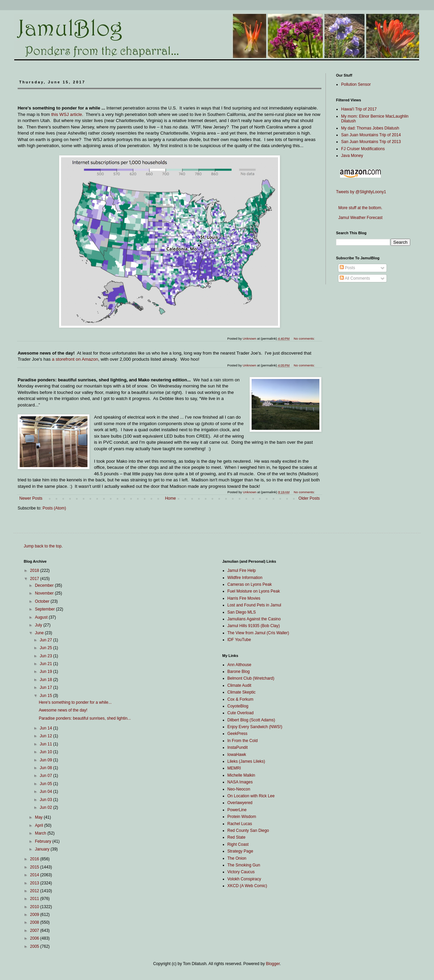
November (45, 593)
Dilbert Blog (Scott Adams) (251, 720)
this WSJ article (67, 114)
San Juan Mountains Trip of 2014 (371, 135)
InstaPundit (238, 747)
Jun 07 (46, 776)
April (40, 825)
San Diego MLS (242, 612)
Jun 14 (46, 728)
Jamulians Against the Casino (254, 619)
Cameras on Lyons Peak (250, 584)
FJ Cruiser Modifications (363, 149)
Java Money (352, 156)
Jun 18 (46, 680)
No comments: (305, 492)
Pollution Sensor (356, 84)
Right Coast (238, 844)
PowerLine (237, 810)
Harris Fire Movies (244, 598)
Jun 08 (46, 768)
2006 (35, 938)
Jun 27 (46, 640)
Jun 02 (46, 807)
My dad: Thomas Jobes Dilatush (370, 128)
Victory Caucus (241, 872)
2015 (35, 867)
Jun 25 (46, 648)
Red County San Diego (248, 831)
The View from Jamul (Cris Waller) (258, 633)
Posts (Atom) (54, 508)
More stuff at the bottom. (359, 208)
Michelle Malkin (241, 775)
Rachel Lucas (240, 824)
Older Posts (309, 498)
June (40, 633)
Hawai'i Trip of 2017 (359, 109)
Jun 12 (46, 736)
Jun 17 (46, 687)
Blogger (273, 964)
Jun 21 (46, 664)
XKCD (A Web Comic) (247, 886)
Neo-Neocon (239, 789)
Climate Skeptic (242, 692)
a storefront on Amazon (75, 359)
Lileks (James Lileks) (246, 761)
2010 (35, 907)
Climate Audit (240, 685)
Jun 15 (46, 696)
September (45, 609)
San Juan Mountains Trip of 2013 (371, 142)
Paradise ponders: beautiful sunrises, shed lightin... (85, 718)
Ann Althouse (240, 665)
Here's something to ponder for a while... (75, 702)
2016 (35, 859)
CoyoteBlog (238, 706)
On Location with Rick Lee (251, 796)
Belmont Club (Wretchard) (251, 678)
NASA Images (240, 782)
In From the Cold (243, 741)
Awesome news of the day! (63, 710)
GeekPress (238, 734)
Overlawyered (240, 803)
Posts (347, 268)
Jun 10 (46, 752)
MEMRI (234, 768)
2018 (35, 571)
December (45, 585)
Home (171, 498)
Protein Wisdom (242, 817)
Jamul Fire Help (242, 571)
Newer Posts (31, 498)
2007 (35, 931)
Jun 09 (46, 760)
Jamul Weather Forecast (359, 218)
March (41, 833)
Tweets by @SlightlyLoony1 (361, 192)
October (43, 601)
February (44, 841)
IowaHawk (237, 755)
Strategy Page (240, 851)
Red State (236, 837)
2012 (35, 891)
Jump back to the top (43, 546)
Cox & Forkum (241, 699)
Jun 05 (46, 784)
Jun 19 (46, 672)
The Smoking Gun (244, 865)
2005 (35, 946)
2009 (35, 915)
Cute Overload (241, 713)
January (43, 849)
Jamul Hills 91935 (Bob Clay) (254, 626)
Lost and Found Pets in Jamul (254, 605)
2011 (35, 899)
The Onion (237, 858)
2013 (35, 883)
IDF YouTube (239, 640)
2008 (35, 922)
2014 (35, 875)
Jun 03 (46, 800)
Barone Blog (239, 672)
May (39, 817)
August (42, 617)
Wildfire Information (245, 578)
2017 (35, 579)
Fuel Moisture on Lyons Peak (254, 591)
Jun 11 (46, 744)
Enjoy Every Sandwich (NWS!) (255, 727)
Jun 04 (46, 792)
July (39, 625)
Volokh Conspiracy (244, 879)
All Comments (355, 278)
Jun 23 (46, 656)
